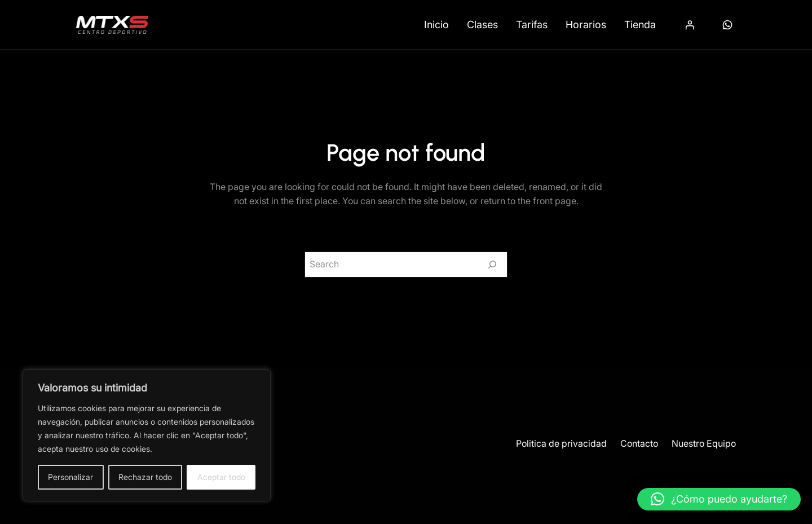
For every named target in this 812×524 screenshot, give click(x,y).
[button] (719, 499)
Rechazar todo (145, 477)
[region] (147, 435)
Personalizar (70, 477)
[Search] (492, 265)
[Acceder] (690, 25)
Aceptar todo (221, 477)
